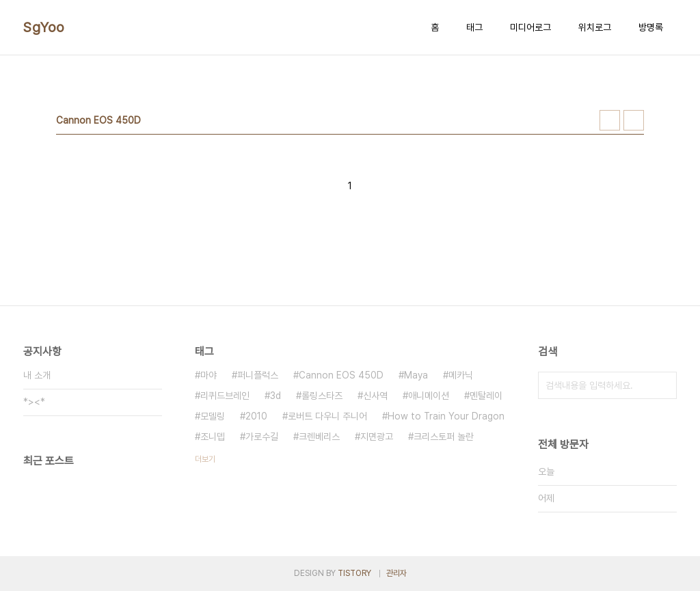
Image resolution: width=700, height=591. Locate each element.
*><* (34, 402)
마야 (208, 375)
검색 (663, 385)
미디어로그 (530, 27)
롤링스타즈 (322, 396)
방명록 (651, 27)
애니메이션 (429, 396)
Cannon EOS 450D (341, 375)
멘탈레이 (486, 396)
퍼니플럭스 (258, 375)
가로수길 (262, 437)
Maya (416, 375)
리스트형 (634, 120)
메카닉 (461, 375)
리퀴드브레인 (225, 396)
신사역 (375, 396)
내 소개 (37, 375)
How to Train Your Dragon (446, 416)
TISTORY (354, 573)
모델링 (213, 416)
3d (275, 396)
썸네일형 (610, 120)
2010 (256, 416)
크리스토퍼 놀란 (444, 437)
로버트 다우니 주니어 (327, 416)
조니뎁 (213, 437)
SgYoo (44, 27)
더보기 (205, 459)
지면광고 (377, 437)
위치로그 (595, 27)
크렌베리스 (319, 437)
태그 (474, 27)
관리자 (396, 573)
